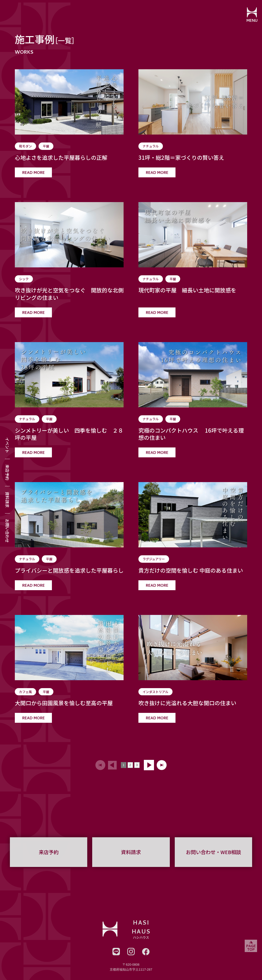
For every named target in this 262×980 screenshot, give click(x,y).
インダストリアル (155, 692)
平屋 (46, 146)
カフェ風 (25, 692)
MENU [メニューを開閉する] (251, 21)
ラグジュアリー (154, 559)
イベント (7, 445)
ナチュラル (151, 146)
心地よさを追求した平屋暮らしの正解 (61, 158)
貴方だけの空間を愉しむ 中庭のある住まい (191, 570)
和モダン (25, 146)
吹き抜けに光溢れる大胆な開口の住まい (187, 703)
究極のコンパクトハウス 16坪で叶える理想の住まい (191, 434)
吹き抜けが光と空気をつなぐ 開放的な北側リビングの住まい (69, 294)
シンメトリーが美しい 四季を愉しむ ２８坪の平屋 (69, 434)
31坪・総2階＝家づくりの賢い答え (181, 158)
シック (24, 279)
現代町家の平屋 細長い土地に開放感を (187, 290)
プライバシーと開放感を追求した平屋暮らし (69, 570)
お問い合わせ (7, 531)
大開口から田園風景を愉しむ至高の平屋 (64, 703)
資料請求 (7, 500)
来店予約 (7, 472)
